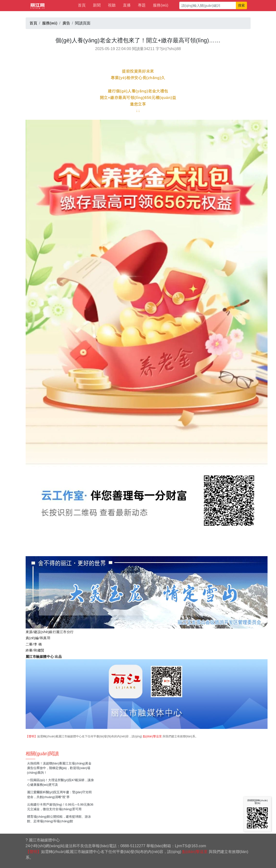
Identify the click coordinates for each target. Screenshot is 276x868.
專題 (142, 5)
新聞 (97, 5)
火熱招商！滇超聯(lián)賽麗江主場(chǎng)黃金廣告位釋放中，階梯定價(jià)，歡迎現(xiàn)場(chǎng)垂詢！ (59, 768)
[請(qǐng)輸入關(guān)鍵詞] (208, 5)
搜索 (241, 5)
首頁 (82, 5)
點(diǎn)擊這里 (152, 736)
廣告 (66, 23)
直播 (127, 5)
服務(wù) (160, 5)
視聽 (112, 5)
